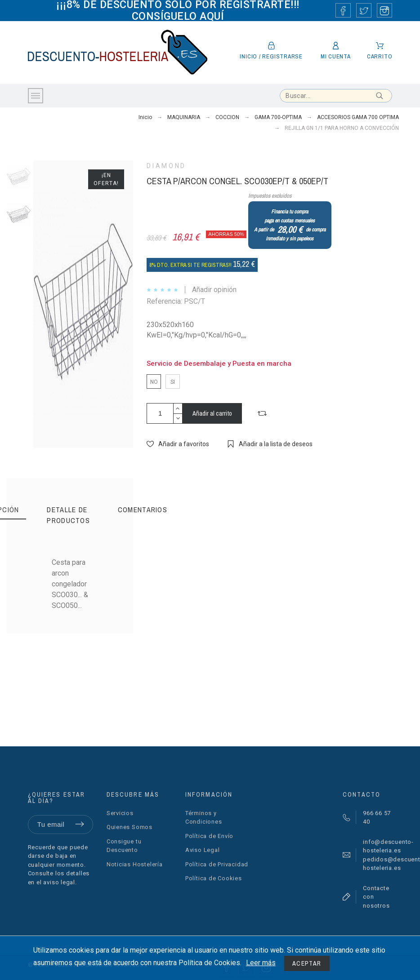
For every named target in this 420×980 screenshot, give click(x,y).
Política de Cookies (214, 878)
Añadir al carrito (212, 413)
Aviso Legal (203, 850)
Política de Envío (209, 836)
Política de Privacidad (217, 864)
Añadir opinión (214, 290)
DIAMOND (166, 166)
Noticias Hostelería (135, 864)
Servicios (120, 813)
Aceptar (307, 963)
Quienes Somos (130, 827)
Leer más (261, 963)
